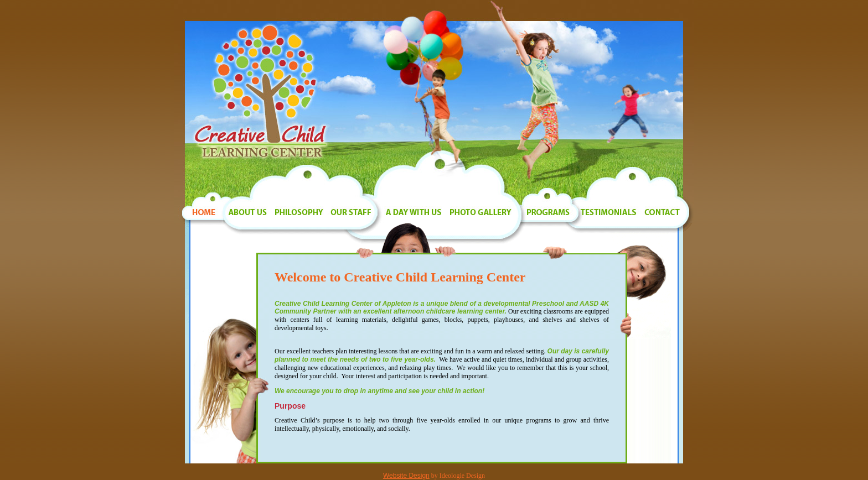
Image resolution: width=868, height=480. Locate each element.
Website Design (406, 476)
